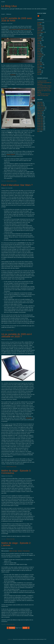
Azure (39, 60)
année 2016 (40, 130)
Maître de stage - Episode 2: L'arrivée (16, 544)
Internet (39, 31)
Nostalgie (40, 63)
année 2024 (40, 117)
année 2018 (40, 127)
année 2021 (40, 122)
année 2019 (40, 125)
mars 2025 (40, 102)
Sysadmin (40, 23)
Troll (38, 69)
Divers (39, 34)
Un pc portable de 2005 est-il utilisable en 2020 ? (16, 335)
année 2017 (40, 128)
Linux (39, 74)
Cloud (39, 61)
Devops (39, 48)
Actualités (40, 37)
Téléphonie (40, 27)
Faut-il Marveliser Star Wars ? (17, 185)
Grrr (38, 35)
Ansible (39, 58)
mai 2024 (39, 115)
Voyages (39, 71)
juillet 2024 (40, 114)
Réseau (39, 39)
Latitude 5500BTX (11, 155)
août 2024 (40, 112)
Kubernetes (40, 68)
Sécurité (39, 73)
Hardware (8, 181)
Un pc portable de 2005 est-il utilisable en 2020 (20, 29)
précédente (12, 628)
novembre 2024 (41, 109)
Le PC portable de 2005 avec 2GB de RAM (17, 19)
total (38, 131)
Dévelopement (41, 32)
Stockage (40, 53)
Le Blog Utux (9, 6)
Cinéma (12, 330)
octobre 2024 (40, 110)
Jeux (38, 42)
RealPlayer (13, 75)
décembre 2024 (41, 107)
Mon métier (12, 539)
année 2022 (40, 120)
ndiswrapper (29, 418)
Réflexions (12, 181)
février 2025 (40, 104)
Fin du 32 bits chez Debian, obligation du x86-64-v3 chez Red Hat (44, 91)
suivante (25, 628)
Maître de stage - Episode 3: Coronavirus (16, 472)
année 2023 (40, 118)
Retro (15, 181)
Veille (39, 44)
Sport (39, 50)
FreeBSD (39, 56)
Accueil (3, 2)
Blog (38, 24)
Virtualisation (40, 55)
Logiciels (39, 40)
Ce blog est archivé (42, 81)
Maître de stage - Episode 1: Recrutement (19, 551)
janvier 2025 (40, 106)
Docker (39, 52)
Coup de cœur (41, 47)
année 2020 (40, 123)
